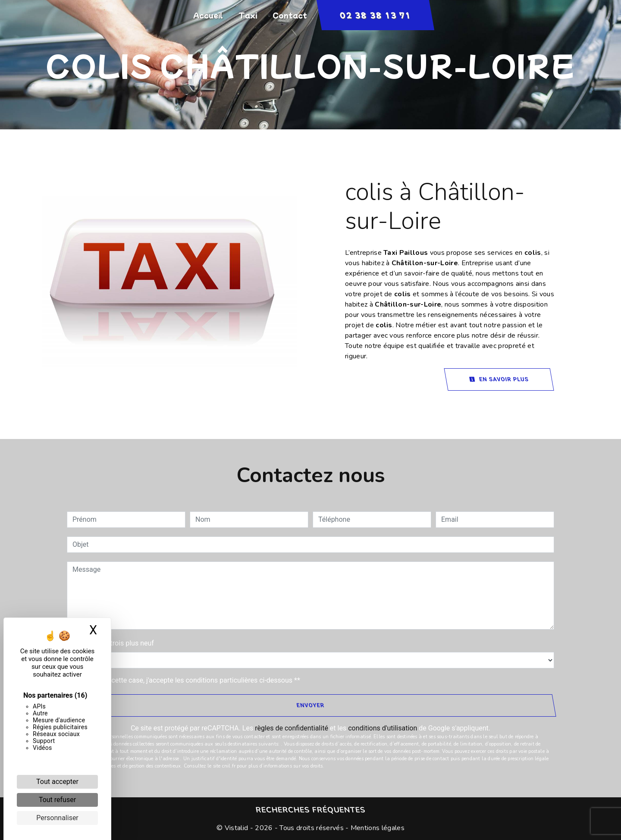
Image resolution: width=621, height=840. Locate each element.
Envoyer (310, 705)
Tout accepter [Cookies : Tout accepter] (57, 782)
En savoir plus (499, 379)
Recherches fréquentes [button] (310, 810)
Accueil (208, 15)
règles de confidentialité (292, 728)
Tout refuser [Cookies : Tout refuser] (57, 800)
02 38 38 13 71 (375, 15)
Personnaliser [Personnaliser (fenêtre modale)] (57, 818)
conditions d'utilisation (383, 728)
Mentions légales (377, 828)
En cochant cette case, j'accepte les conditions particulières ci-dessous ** (188, 680)
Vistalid (237, 828)
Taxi (248, 15)
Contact (290, 15)
